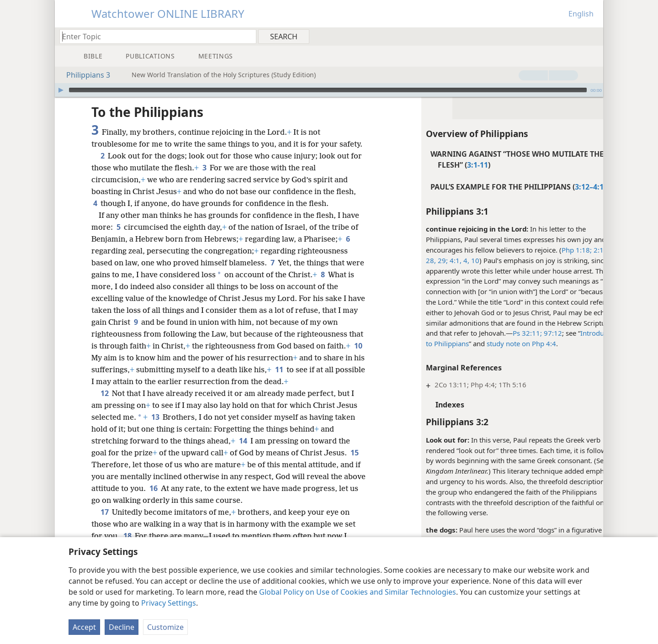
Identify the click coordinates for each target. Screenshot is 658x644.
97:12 (528, 333)
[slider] (328, 90)
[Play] (61, 90)
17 (104, 524)
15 (97, 476)
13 (155, 429)
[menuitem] (593, 36)
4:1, (431, 260)
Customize (165, 627)
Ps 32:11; (504, 333)
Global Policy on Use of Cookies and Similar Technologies (358, 592)
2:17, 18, (583, 250)
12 (104, 405)
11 (322, 381)
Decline (122, 627)
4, (442, 260)
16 (190, 500)
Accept (84, 627)
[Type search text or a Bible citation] (154, 36)
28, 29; (413, 260)
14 (243, 453)
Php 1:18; (553, 250)
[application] (329, 90)
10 (451, 260)
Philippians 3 (84, 75)
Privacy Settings (169, 603)
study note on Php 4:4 (498, 343)
